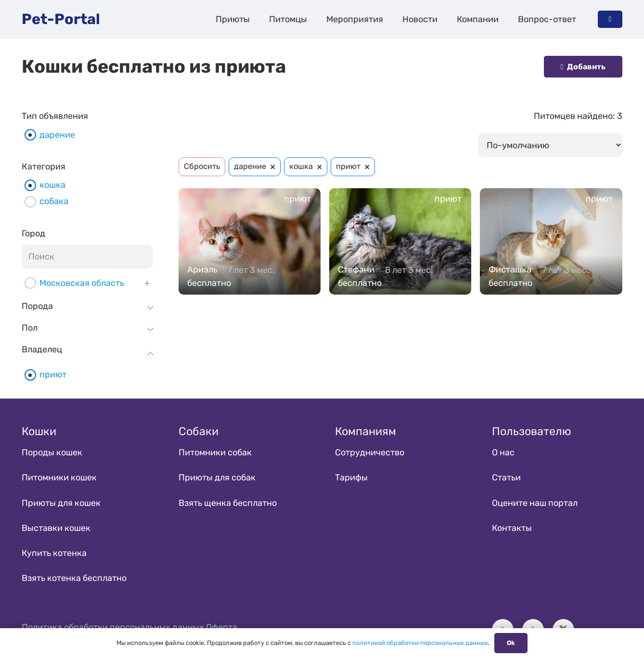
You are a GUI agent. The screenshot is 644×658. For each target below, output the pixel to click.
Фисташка (510, 270)
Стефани (356, 270)
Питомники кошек (59, 477)
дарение (57, 135)
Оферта (222, 627)
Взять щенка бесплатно (228, 503)
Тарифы (351, 477)
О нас (503, 452)
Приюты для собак (217, 477)
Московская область (82, 283)
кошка (52, 185)
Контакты (512, 528)
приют (53, 374)
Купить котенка (54, 553)
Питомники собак (215, 452)
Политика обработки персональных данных (113, 627)
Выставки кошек (56, 528)
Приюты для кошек (61, 503)
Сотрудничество (370, 452)
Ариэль (202, 270)
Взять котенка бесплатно (74, 578)
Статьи (506, 477)
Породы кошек (52, 452)
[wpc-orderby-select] (550, 145)
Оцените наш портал (535, 503)
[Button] (610, 19)
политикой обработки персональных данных (420, 643)
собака (54, 201)
